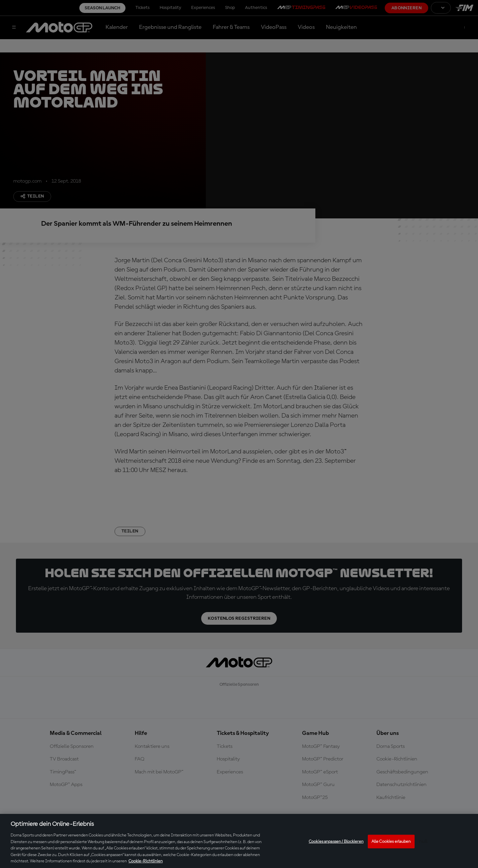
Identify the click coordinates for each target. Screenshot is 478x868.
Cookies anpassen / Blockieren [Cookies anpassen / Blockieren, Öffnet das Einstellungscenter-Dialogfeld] (336, 841)
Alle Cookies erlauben (391, 841)
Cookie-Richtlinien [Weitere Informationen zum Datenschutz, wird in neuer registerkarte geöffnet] (146, 861)
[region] (239, 841)
